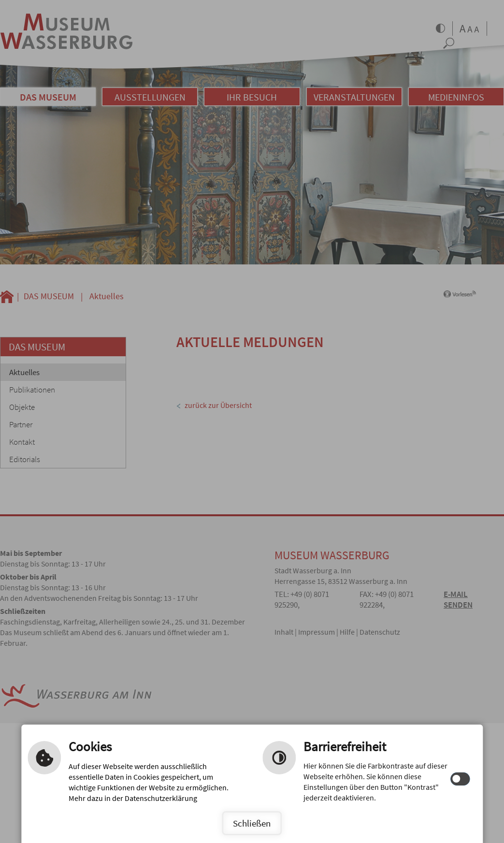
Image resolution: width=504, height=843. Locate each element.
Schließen (252, 823)
